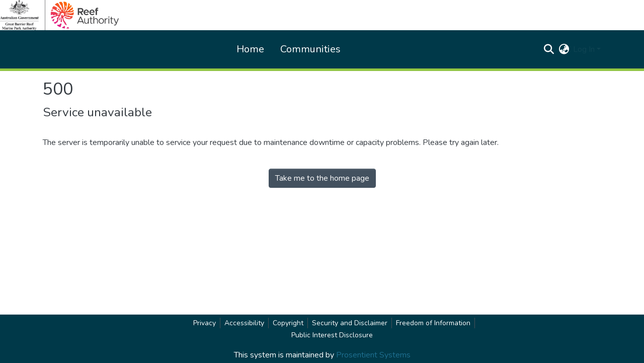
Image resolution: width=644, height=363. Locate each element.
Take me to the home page (322, 178)
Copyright (288, 323)
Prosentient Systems (373, 355)
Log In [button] (585, 49)
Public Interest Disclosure (332, 335)
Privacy (205, 323)
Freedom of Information (433, 323)
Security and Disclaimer (350, 323)
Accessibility (244, 323)
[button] (549, 49)
